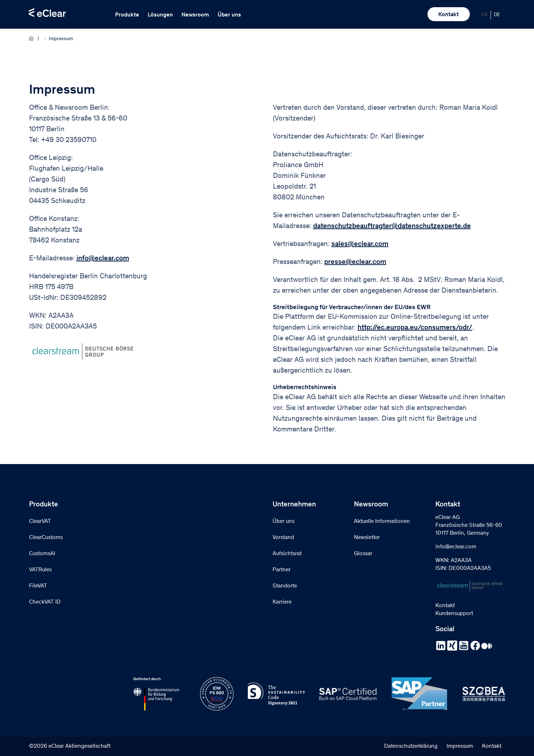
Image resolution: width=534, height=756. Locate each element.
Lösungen (160, 15)
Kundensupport (454, 614)
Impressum (460, 746)
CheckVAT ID (45, 602)
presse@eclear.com (355, 263)
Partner (282, 570)
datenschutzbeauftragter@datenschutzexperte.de (392, 227)
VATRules (40, 570)
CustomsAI (42, 554)
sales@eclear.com (360, 245)
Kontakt (448, 15)
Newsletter (367, 538)
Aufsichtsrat (287, 554)
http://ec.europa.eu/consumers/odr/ (415, 328)
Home (34, 38)
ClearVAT (40, 521)
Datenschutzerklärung (411, 746)
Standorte (285, 586)
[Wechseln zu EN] (485, 15)
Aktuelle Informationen (382, 521)
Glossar (363, 554)
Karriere (282, 602)
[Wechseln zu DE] (497, 15)
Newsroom (195, 15)
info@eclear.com (103, 259)
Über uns (229, 15)
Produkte (127, 15)
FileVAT (38, 586)
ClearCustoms (46, 538)
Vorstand (283, 538)
